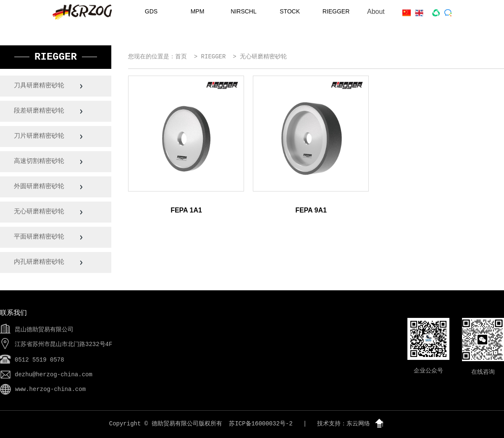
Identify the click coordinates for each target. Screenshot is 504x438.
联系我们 (13, 313)
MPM (198, 11)
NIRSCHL (243, 11)
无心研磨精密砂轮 (40, 212)
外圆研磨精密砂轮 (40, 187)
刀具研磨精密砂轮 (40, 86)
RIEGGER (336, 11)
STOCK (290, 11)
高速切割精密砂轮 (40, 161)
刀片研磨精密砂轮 (40, 136)
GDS (151, 11)
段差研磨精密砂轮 (40, 111)
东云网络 (358, 424)
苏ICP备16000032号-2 (261, 424)
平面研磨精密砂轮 (40, 237)
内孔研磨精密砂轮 (40, 262)
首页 (181, 57)
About (376, 12)
